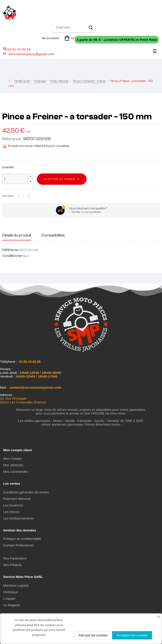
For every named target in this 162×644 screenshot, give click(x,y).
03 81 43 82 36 (17, 49)
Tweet (24, 196)
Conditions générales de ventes (26, 492)
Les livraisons (13, 505)
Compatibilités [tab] (53, 235)
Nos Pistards (12, 565)
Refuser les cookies (93, 635)
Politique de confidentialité (22, 539)
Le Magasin (12, 605)
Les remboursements (19, 518)
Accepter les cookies (132, 635)
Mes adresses (13, 465)
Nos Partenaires (15, 558)
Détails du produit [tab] (17, 235)
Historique (11, 592)
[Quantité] (15, 179)
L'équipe (9, 598)
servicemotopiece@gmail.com (32, 54)
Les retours (11, 512)
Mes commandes (16, 472)
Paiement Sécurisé (17, 499)
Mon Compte (13, 458)
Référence (10, 250)
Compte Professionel (18, 545)
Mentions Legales (16, 585)
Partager (18, 196)
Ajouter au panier (60, 179)
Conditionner (12, 256)
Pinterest (29, 196)
